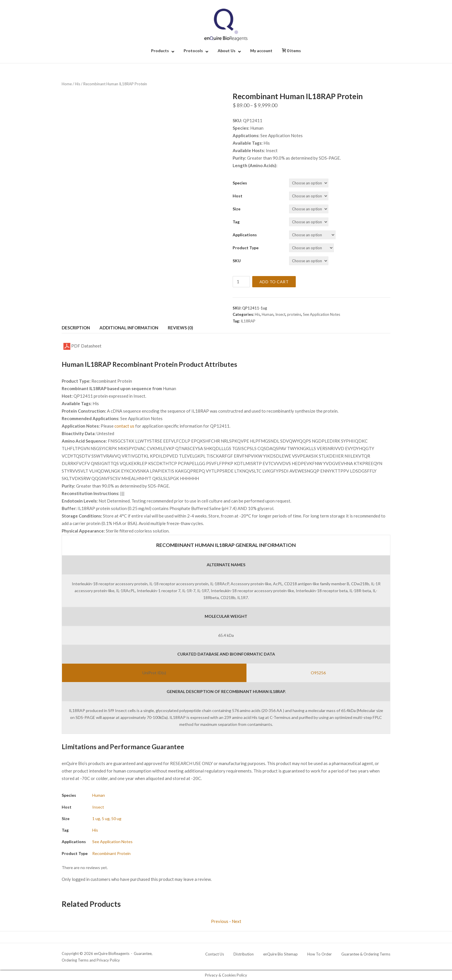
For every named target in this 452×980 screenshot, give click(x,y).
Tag (236, 222)
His (78, 84)
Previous (220, 921)
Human (268, 314)
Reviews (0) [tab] (180, 328)
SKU (237, 261)
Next (237, 921)
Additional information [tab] (129, 328)
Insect (280, 314)
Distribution (244, 954)
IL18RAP (248, 321)
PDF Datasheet (82, 346)
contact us (124, 426)
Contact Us (215, 954)
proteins (294, 314)
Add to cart (274, 282)
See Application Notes (322, 314)
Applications (245, 235)
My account (261, 51)
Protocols (193, 51)
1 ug (96, 818)
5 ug (106, 818)
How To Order (320, 954)
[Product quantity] (241, 282)
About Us (227, 51)
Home (67, 84)
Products (160, 51)
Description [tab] (76, 328)
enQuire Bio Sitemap (280, 954)
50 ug (116, 818)
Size (237, 209)
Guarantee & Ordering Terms (366, 954)
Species (240, 183)
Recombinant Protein (111, 853)
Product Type (246, 248)
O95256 (318, 673)
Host (238, 196)
